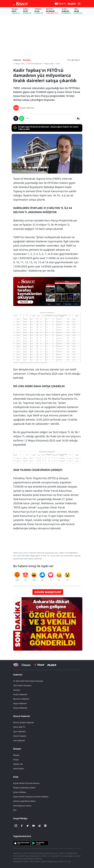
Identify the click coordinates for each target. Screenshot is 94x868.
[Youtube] (34, 826)
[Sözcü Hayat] (39, 665)
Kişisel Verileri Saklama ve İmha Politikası (31, 797)
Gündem (27, 60)
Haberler (18, 675)
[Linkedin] (45, 826)
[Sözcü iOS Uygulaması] (22, 843)
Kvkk (16, 777)
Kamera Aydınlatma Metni (24, 801)
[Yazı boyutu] (78, 118)
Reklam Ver (18, 764)
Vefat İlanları (19, 769)
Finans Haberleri (20, 694)
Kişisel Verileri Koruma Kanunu (26, 783)
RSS (15, 810)
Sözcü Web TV (19, 727)
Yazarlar (17, 690)
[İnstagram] (16, 826)
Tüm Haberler (19, 741)
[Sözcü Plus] (52, 665)
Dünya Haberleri (20, 708)
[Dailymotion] (39, 826)
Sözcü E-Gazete (20, 736)
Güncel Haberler (22, 716)
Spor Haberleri (20, 731)
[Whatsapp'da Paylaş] (22, 118)
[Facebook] (22, 826)
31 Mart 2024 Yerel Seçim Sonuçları (28, 681)
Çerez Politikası (20, 792)
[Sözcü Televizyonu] (16, 665)
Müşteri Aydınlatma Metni (24, 788)
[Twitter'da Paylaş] (16, 118)
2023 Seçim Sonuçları (22, 685)
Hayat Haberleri (20, 703)
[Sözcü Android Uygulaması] (40, 843)
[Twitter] (28, 826)
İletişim (17, 749)
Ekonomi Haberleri (21, 699)
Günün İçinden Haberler (24, 722)
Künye (16, 760)
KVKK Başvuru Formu (22, 806)
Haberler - (18, 60)
